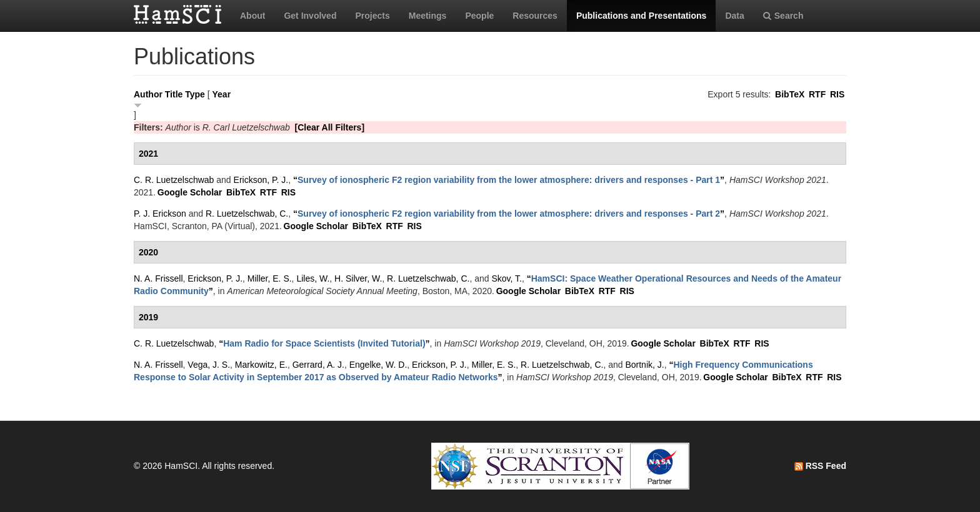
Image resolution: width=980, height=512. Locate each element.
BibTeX (790, 94)
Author (148, 94)
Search (783, 16)
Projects (372, 16)
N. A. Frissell (158, 278)
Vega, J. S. (209, 365)
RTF (817, 94)
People (479, 16)
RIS (837, 94)
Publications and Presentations (642, 16)
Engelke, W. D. (378, 365)
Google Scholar (190, 192)
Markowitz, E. (261, 365)
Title (174, 94)
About (252, 16)
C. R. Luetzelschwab (174, 180)
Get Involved (310, 16)
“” (509, 180)
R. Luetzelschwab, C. (247, 214)
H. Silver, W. (358, 278)
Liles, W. (313, 278)
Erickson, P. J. (261, 180)
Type (195, 94)
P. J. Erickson (160, 214)
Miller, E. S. (270, 278)
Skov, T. (507, 278)
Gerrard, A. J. (318, 365)
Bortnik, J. (644, 365)
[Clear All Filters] (330, 127)
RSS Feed (820, 466)
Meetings (428, 16)
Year (222, 94)
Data (734, 16)
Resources (535, 16)
